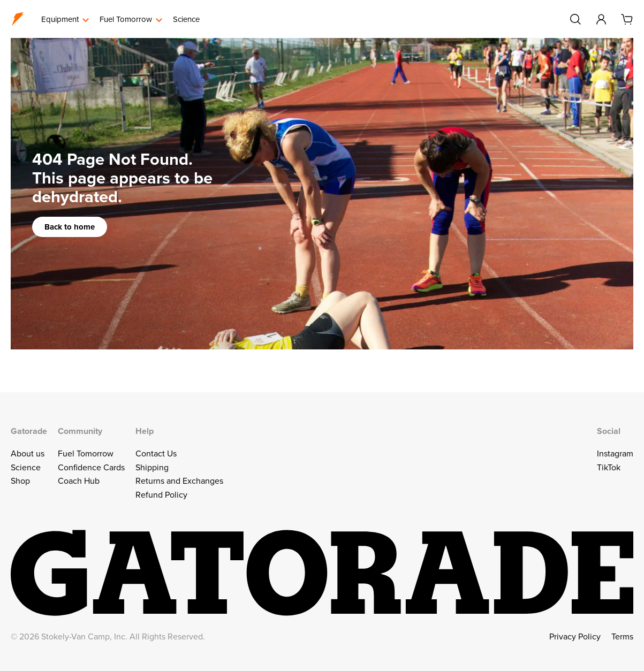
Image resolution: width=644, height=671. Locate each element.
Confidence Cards (91, 467)
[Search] (575, 19)
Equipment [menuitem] (60, 19)
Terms (622, 636)
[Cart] (627, 19)
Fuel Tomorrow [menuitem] (126, 19)
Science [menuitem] (186, 19)
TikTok (609, 467)
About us (28, 453)
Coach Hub (79, 481)
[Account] (601, 19)
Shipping (152, 467)
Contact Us (156, 453)
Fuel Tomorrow (86, 453)
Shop (20, 481)
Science (26, 467)
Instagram (615, 453)
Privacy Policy (575, 636)
